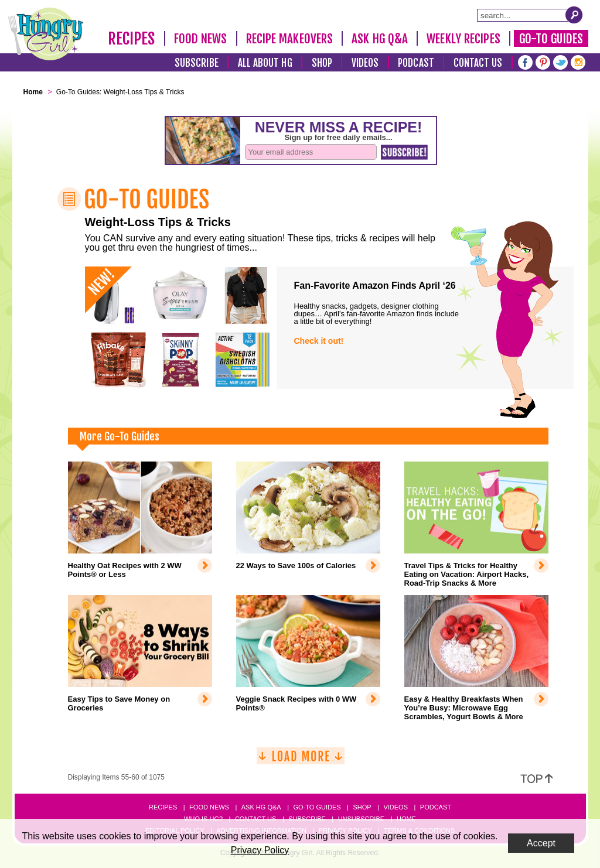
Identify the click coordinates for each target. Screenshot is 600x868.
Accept (541, 843)
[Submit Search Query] (574, 15)
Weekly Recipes (463, 39)
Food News (201, 39)
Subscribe (197, 63)
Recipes (132, 39)
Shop (322, 63)
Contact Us (478, 63)
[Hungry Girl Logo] (46, 34)
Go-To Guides (551, 39)
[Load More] (301, 761)
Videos (365, 63)
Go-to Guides (317, 807)
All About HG (265, 63)
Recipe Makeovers (290, 39)
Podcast (416, 63)
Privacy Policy (260, 850)
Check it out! (319, 341)
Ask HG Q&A (380, 39)
